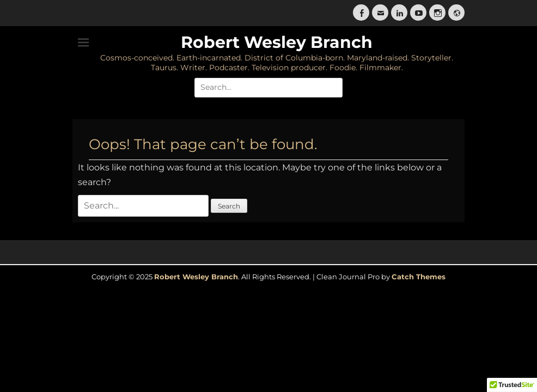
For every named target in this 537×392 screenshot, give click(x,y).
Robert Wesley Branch (277, 42)
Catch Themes (419, 277)
